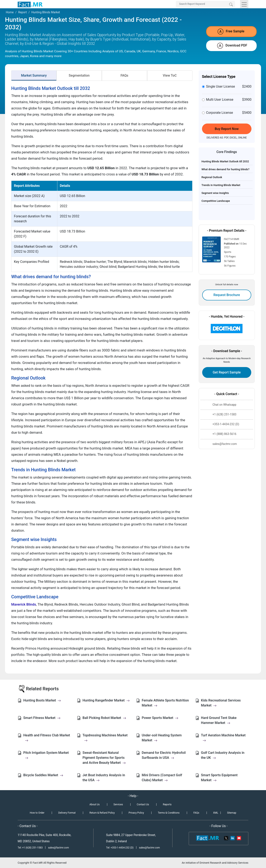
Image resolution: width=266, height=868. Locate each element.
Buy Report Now (227, 129)
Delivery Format (67, 813)
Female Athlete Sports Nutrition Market (165, 703)
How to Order (37, 813)
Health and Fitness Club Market (47, 738)
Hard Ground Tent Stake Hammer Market (219, 720)
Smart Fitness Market (42, 718)
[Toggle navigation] (244, 4)
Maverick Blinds (24, 604)
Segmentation (79, 75)
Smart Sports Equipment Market (219, 778)
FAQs (124, 75)
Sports (228, 252)
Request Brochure (227, 295)
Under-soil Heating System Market (162, 738)
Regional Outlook (212, 177)
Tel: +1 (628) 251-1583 (30, 848)
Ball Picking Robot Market (104, 718)
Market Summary (34, 75)
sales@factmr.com (58, 848)
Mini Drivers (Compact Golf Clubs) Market (162, 778)
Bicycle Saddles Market (43, 775)
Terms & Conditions (169, 813)
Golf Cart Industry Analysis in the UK (223, 755)
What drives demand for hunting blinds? (226, 169)
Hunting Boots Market (42, 700)
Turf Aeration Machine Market (223, 738)
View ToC (170, 75)
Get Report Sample (227, 372)
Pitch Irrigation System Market (46, 755)
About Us (94, 804)
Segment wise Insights (215, 193)
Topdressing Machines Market (105, 738)
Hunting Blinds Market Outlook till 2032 (225, 161)
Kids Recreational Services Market (221, 703)
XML (216, 813)
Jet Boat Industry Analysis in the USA (104, 778)
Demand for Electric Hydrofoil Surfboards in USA (164, 755)
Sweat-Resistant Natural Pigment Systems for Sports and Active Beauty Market (104, 758)
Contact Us (143, 804)
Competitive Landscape (216, 201)
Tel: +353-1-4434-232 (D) (120, 848)
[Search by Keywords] (205, 4)
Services (118, 804)
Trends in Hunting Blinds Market (221, 185)
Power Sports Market (160, 718)
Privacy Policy (136, 813)
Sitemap (232, 813)
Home (10, 12)
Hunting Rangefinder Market (106, 700)
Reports (167, 804)
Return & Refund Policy (102, 813)
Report (22, 12)
